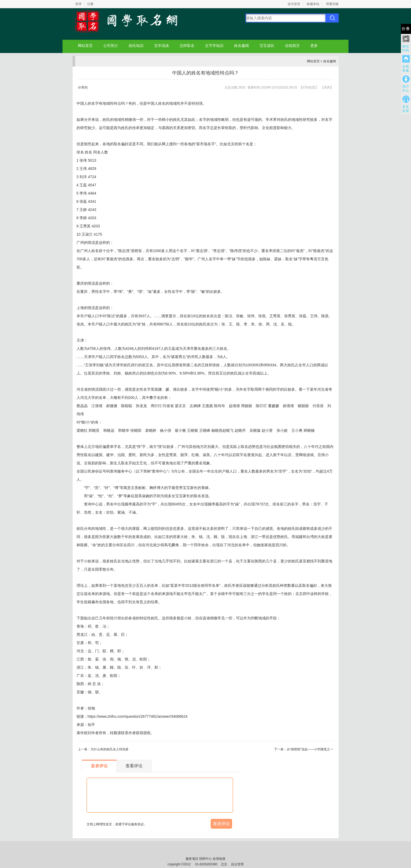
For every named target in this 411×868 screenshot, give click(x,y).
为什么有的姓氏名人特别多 (110, 749)
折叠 (406, 29)
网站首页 (85, 46)
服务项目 (192, 859)
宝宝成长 (267, 46)
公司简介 (111, 46)
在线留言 (292, 46)
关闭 (327, 87)
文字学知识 (214, 46)
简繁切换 (332, 4)
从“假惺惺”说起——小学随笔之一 (310, 749)
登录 (78, 4)
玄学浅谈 (162, 46)
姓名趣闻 (242, 46)
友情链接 (219, 859)
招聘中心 (205, 859)
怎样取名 (187, 46)
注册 (90, 4)
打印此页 (309, 87)
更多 (314, 46)
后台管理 (237, 864)
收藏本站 (313, 4)
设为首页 (294, 4)
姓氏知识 (136, 46)
